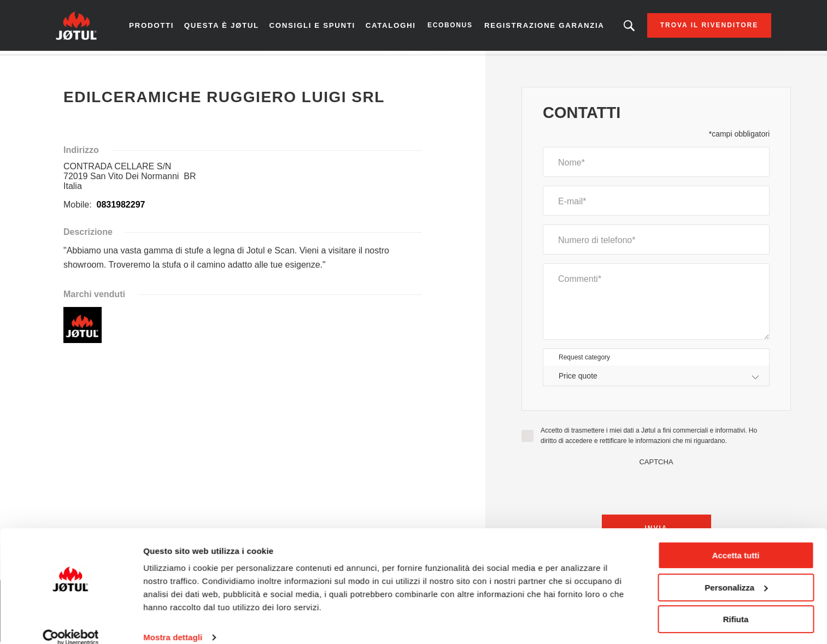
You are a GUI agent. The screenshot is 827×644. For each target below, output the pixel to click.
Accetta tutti (736, 540)
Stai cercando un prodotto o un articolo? (616, 27)
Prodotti (164, 27)
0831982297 (119, 208)
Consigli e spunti (301, 27)
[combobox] (656, 379)
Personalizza (736, 572)
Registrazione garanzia (518, 27)
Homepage (86, 65)
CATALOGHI (390, 27)
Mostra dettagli (173, 622)
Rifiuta (736, 604)
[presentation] (656, 491)
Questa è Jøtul (218, 27)
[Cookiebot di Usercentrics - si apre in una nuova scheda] (71, 623)
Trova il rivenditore (696, 27)
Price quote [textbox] (578, 379)
